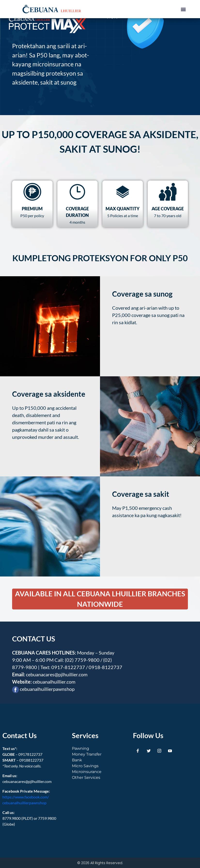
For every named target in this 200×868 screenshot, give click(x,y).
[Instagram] (159, 750)
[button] (183, 9)
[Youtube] (170, 750)
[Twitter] (149, 750)
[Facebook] (138, 750)
